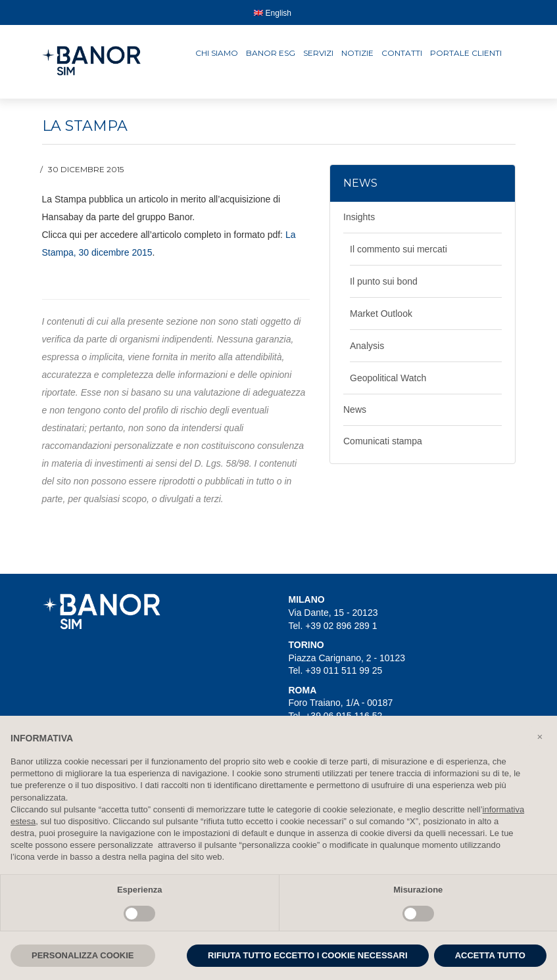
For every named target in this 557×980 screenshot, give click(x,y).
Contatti (402, 53)
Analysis (367, 346)
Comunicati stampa (383, 441)
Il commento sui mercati (399, 249)
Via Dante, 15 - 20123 (333, 613)
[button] (540, 737)
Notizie (357, 53)
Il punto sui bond (384, 281)
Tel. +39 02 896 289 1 (333, 626)
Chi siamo (217, 53)
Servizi (318, 53)
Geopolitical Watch (388, 378)
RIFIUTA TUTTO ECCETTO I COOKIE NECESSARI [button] (308, 955)
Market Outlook (381, 314)
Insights (359, 217)
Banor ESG (271, 53)
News (355, 409)
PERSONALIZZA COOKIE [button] (83, 955)
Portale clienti (466, 53)
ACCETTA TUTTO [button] (490, 955)
